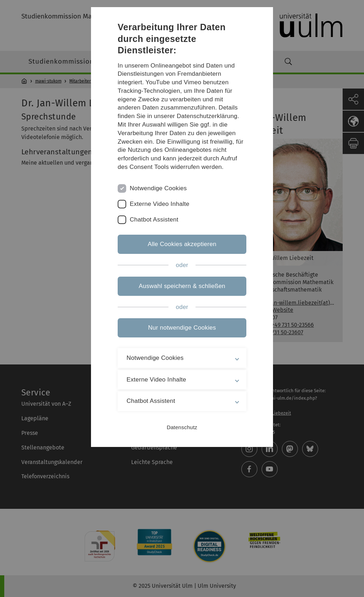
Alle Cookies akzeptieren (182, 244)
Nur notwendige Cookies (182, 328)
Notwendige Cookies (158, 188)
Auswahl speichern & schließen (182, 286)
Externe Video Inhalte (160, 204)
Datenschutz (182, 427)
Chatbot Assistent (154, 220)
